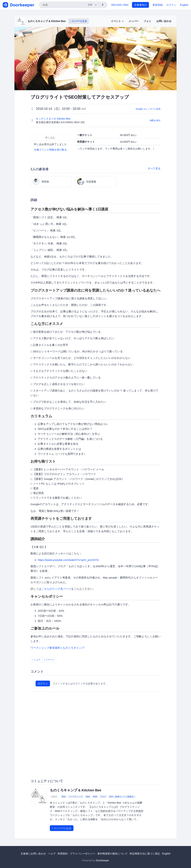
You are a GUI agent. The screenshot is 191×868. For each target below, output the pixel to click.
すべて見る (154, 168)
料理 (95, 797)
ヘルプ (52, 854)
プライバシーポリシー (83, 854)
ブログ (103, 797)
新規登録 (158, 5)
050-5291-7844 (120, 5)
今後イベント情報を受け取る (50, 150)
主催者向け (140, 5)
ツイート (49, 660)
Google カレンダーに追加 (148, 109)
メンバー (134, 21)
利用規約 (63, 854)
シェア (36, 660)
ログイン (171, 5)
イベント (117, 21)
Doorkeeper (102, 860)
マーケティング (76, 797)
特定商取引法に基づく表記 (145, 854)
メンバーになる (79, 21)
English (184, 5)
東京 (64, 797)
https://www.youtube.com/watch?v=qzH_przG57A (68, 560)
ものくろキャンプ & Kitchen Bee (47, 21)
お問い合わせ (164, 21)
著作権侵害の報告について (112, 854)
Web (88, 797)
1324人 (54, 797)
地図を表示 (155, 120)
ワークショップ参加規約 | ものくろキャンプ (57, 648)
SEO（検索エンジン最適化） (122, 797)
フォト (147, 21)
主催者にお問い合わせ (33, 854)
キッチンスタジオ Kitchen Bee (54, 119)
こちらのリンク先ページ (56, 589)
